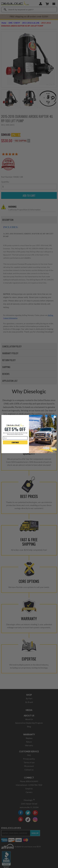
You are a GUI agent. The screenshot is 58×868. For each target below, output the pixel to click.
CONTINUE (15, 442)
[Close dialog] (55, 417)
